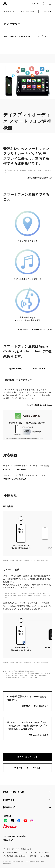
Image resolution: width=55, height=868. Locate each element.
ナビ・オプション (41, 36)
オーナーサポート (28, 11)
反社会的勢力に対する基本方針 (15, 856)
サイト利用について (24, 849)
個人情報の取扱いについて (14, 853)
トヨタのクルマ (10, 11)
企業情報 (33, 856)
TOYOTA (5, 4)
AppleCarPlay (15, 368)
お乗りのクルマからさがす (20, 36)
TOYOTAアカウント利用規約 (37, 853)
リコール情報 (44, 856)
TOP (5, 36)
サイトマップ (8, 849)
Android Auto (40, 368)
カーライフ (47, 11)
